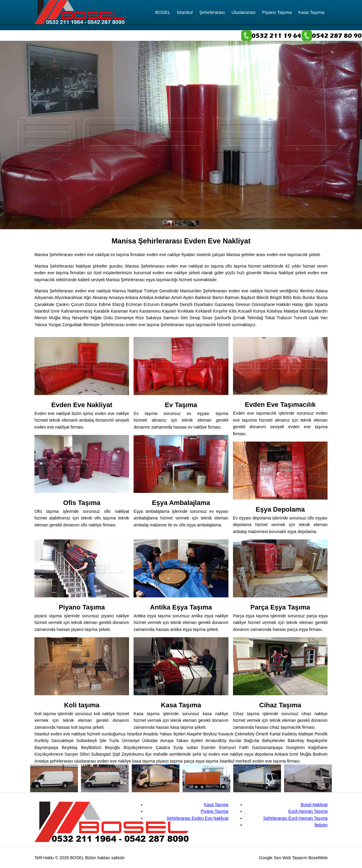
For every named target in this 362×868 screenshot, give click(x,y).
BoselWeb (318, 858)
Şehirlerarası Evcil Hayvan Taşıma (295, 818)
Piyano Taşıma (277, 15)
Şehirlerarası (212, 15)
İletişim (321, 825)
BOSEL (163, 15)
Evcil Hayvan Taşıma (308, 811)
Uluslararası (244, 15)
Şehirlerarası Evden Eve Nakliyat (197, 818)
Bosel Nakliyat (314, 805)
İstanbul (185, 15)
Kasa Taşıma (311, 15)
